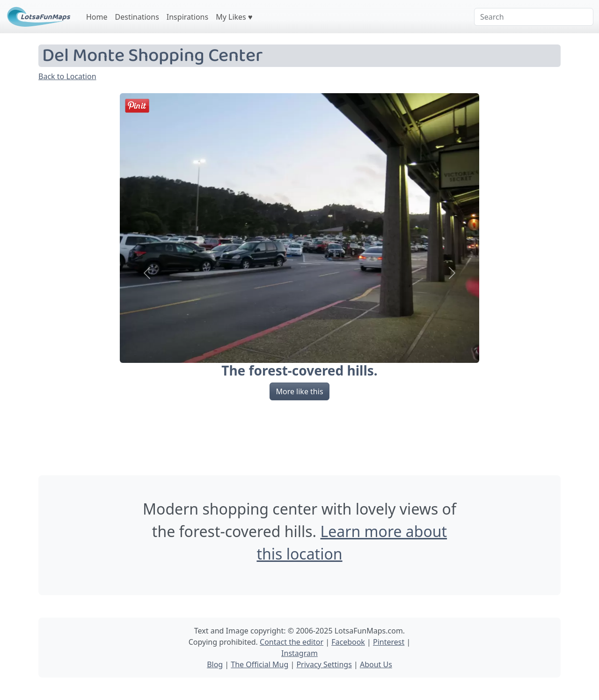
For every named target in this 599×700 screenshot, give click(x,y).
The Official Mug (259, 664)
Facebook (348, 642)
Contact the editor (292, 642)
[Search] (534, 17)
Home (97, 17)
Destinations (137, 17)
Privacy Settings (324, 664)
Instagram (299, 653)
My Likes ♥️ (234, 17)
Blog (215, 664)
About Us (376, 664)
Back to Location (67, 76)
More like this (299, 391)
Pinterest (389, 642)
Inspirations (187, 17)
